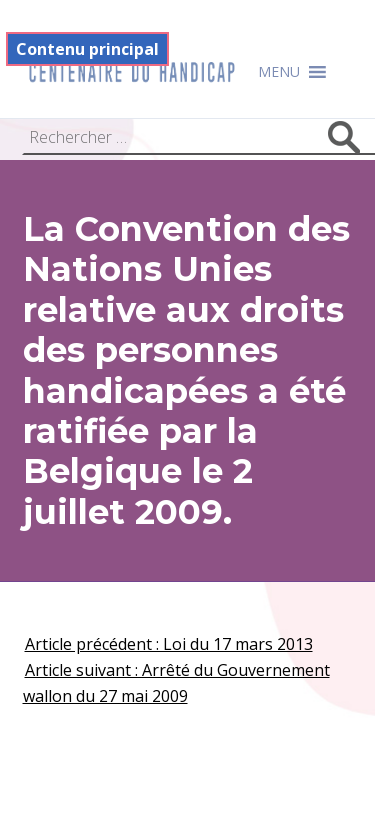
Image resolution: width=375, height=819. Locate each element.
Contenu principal (87, 49)
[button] (279, 72)
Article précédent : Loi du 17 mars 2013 (169, 644)
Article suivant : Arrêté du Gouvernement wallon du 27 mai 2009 (176, 683)
